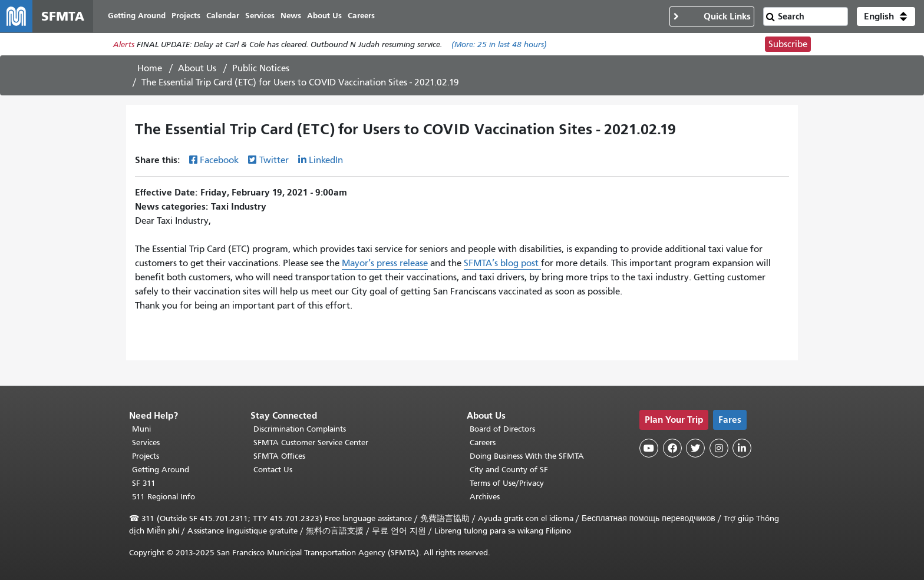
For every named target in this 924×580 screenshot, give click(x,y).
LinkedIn (326, 161)
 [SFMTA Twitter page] (695, 448)
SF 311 (144, 483)
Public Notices (261, 69)
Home (150, 69)
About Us (197, 69)
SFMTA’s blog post (502, 264)
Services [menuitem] (260, 16)
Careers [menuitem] (362, 16)
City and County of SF (509, 470)
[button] (886, 16)
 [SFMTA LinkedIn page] (742, 448)
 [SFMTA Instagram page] (719, 448)
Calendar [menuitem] (223, 16)
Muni (141, 429)
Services (146, 443)
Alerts (124, 45)
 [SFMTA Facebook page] (672, 448)
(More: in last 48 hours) (499, 45)
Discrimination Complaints (300, 429)
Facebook (219, 161)
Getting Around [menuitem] (137, 16)
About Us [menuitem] (325, 16)
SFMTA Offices (279, 456)
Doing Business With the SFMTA (527, 456)
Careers (483, 443)
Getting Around (161, 470)
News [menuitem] (291, 16)
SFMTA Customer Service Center (311, 443)
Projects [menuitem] (187, 16)
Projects (146, 456)
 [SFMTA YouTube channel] (649, 448)
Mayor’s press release (385, 264)
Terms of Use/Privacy (507, 483)
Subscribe (788, 45)
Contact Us (273, 470)
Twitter (274, 161)
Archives (485, 497)
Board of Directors (502, 429)
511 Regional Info (164, 497)
